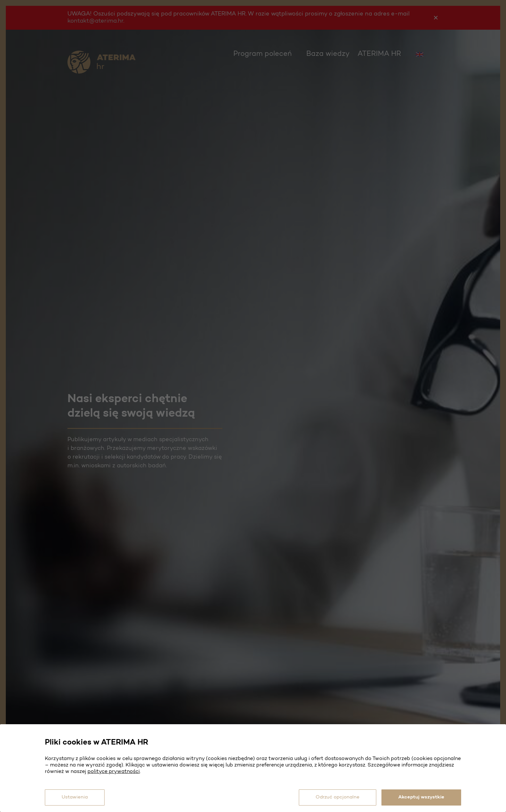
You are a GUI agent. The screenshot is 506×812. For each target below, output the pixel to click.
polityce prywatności (114, 768)
